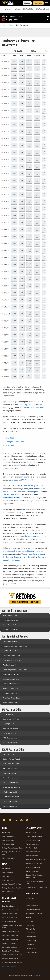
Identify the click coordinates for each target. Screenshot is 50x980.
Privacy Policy (31, 929)
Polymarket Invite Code (11, 620)
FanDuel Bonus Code (10, 918)
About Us (29, 917)
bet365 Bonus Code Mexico (12, 963)
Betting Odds (7, 832)
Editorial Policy (31, 948)
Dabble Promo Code (33, 852)
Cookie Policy (31, 944)
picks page (14, 480)
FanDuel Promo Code (11, 665)
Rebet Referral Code (33, 867)
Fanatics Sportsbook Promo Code (15, 646)
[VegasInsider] (25, 816)
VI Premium (30, 898)
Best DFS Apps (31, 832)
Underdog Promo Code (11, 679)
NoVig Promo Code (10, 625)
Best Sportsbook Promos (12, 660)
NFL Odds (10, 438)
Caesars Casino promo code (18, 557)
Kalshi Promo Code (10, 615)
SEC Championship (10, 768)
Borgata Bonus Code (10, 693)
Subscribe (38, 3)
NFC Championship (10, 738)
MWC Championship (10, 792)
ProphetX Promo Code (11, 630)
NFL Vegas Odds (8, 836)
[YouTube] (16, 820)
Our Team (29, 921)
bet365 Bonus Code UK (10, 959)
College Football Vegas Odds (12, 848)
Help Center (30, 925)
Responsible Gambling (34, 914)
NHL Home (6, 9)
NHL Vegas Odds (8, 858)
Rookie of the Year (9, 733)
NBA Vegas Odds (8, 840)
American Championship (12, 787)
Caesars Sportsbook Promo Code (15, 670)
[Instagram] (28, 820)
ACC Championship (10, 773)
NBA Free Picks (8, 876)
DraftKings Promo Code (11, 656)
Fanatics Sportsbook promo (28, 492)
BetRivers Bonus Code (10, 939)
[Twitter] (10, 820)
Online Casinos (31, 952)
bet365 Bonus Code (10, 641)
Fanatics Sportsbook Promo (12, 910)
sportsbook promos (12, 498)
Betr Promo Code (32, 856)
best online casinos (16, 551)
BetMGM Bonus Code (11, 651)
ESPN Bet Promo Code (11, 674)
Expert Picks (7, 869)
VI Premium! (27, 480)
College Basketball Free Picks (13, 888)
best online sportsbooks (34, 486)
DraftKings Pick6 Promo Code (36, 888)
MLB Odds (10, 446)
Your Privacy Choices (9, 966)
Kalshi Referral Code (10, 703)
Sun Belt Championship (11, 797)
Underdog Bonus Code (10, 935)
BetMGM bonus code (12, 495)
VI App (28, 902)
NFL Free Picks (8, 872)
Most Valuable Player (10, 729)
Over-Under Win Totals (11, 719)
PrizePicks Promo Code (11, 698)
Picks (11, 25)
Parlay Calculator (32, 906)
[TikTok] (22, 820)
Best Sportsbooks (8, 906)
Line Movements (22, 25)
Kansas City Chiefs (25, 405)
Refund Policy (31, 937)
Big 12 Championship (11, 783)
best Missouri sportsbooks (36, 536)
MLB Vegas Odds (8, 844)
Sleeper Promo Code (10, 689)
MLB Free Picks (8, 880)
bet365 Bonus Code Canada (12, 955)
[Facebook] (4, 820)
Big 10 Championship (11, 778)
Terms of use (30, 933)
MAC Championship (10, 806)
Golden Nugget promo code (33, 554)
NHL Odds (16, 9)
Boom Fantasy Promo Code (36, 860)
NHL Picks (28, 9)
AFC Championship (10, 743)
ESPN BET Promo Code (11, 932)
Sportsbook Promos (33, 910)
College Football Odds (15, 442)
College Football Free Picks (12, 884)
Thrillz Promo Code (33, 844)
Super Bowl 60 (8, 714)
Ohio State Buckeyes (35, 408)
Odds (3, 25)
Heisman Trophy (9, 754)
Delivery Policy (31, 941)
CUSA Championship (10, 801)
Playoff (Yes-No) (9, 724)
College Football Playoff (11, 759)
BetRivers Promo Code (11, 684)
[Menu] (47, 3)
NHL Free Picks (8, 892)
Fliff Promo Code (32, 848)
